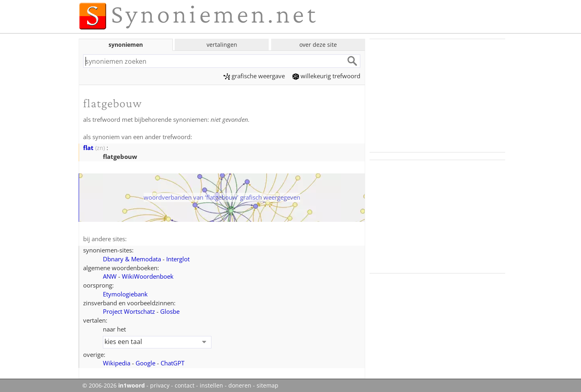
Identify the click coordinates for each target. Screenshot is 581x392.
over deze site (318, 45)
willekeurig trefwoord (326, 76)
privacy (160, 386)
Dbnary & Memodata (132, 259)
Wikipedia (117, 363)
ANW (110, 276)
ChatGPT (172, 363)
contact (185, 386)
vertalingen (222, 45)
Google (145, 363)
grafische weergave (254, 76)
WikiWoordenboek (148, 276)
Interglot (178, 259)
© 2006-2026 (114, 386)
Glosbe (170, 311)
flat (88, 148)
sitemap (268, 386)
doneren (240, 386)
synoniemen (126, 45)
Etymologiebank (125, 294)
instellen (211, 386)
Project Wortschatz (129, 311)
